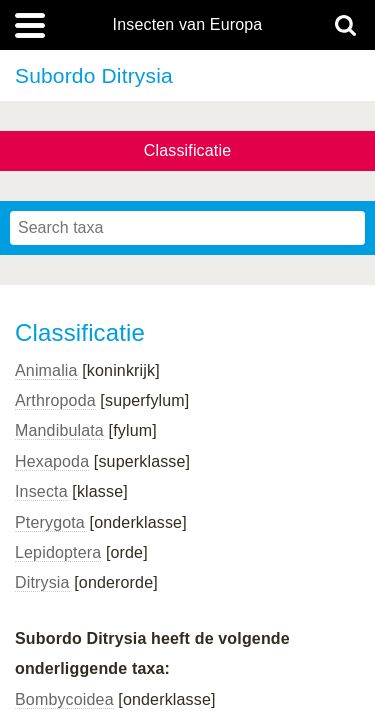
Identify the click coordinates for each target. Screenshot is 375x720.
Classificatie (187, 150)
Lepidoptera (58, 552)
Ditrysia (42, 582)
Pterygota (50, 522)
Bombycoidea (64, 699)
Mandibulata (59, 430)
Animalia (46, 370)
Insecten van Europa (188, 25)
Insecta (41, 491)
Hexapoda (52, 461)
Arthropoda (55, 400)
